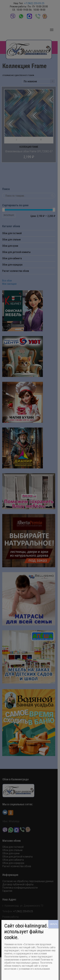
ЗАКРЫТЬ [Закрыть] (53, 924)
